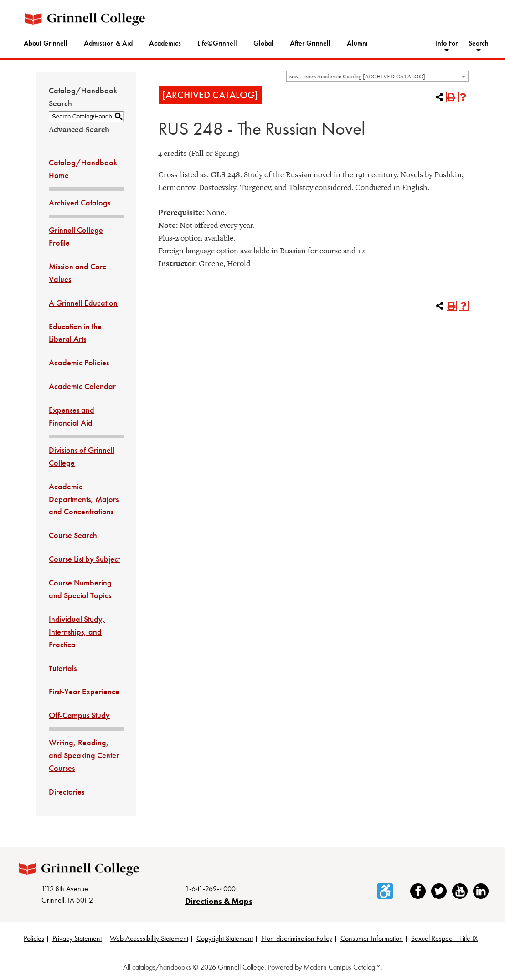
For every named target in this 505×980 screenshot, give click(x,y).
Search (479, 43)
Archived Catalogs (80, 203)
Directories (67, 792)
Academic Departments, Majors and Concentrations (84, 499)
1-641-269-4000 (210, 889)
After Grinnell (310, 43)
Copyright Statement (225, 938)
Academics (165, 43)
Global (263, 43)
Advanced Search (79, 129)
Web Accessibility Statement (149, 938)
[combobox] (377, 76)
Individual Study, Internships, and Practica (77, 632)
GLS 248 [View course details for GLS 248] (225, 174)
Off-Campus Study (79, 715)
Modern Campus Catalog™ (342, 967)
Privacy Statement (77, 938)
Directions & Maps (219, 901)
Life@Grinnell (217, 43)
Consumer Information (372, 938)
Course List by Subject (84, 559)
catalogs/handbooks (162, 967)
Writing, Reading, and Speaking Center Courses (84, 755)
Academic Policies (79, 362)
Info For (447, 43)
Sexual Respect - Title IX (444, 938)
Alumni (357, 43)
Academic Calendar (82, 386)
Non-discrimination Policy (297, 938)
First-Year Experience (84, 691)
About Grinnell (46, 43)
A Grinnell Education (83, 303)
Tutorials (63, 668)
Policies (34, 938)
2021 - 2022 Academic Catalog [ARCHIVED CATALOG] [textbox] (357, 77)
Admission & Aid (108, 43)
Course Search (73, 535)
